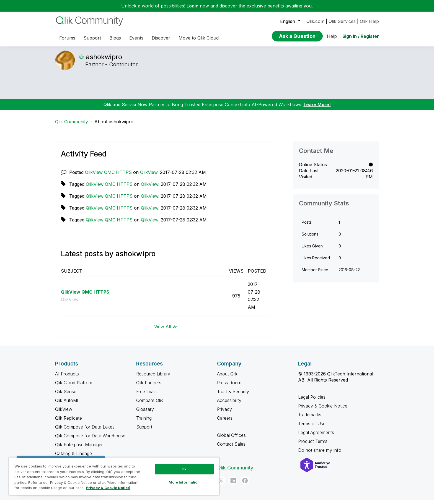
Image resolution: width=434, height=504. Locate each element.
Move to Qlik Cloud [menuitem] (199, 38)
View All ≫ (166, 330)
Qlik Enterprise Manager (79, 449)
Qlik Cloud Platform (74, 387)
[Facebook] (245, 485)
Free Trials (146, 396)
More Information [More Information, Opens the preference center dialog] (184, 482)
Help (332, 36)
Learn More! (317, 109)
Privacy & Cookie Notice (323, 410)
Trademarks (310, 419)
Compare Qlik (150, 404)
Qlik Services (342, 21)
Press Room (229, 387)
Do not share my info (320, 454)
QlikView (149, 176)
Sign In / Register (361, 36)
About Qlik (227, 378)
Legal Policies (312, 401)
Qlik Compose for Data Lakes (85, 431)
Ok (184, 469)
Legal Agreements (316, 437)
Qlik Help (369, 21)
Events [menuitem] (136, 38)
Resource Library (153, 378)
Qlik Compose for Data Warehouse (90, 440)
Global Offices (231, 439)
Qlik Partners (149, 387)
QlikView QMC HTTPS (108, 176)
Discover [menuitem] (161, 38)
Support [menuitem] (92, 38)
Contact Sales (231, 448)
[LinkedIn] (233, 485)
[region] (114, 476)
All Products (67, 378)
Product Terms (313, 445)
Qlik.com (315, 21)
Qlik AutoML (67, 404)
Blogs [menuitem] (115, 38)
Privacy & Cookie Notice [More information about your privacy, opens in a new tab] (108, 488)
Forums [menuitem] (67, 38)
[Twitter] (221, 485)
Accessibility (229, 404)
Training (144, 422)
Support (144, 431)
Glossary (145, 413)
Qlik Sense (66, 396)
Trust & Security (233, 396)
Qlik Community (72, 126)
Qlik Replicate (69, 422)
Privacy (224, 413)
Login (193, 6)
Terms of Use (312, 428)
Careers (225, 422)
